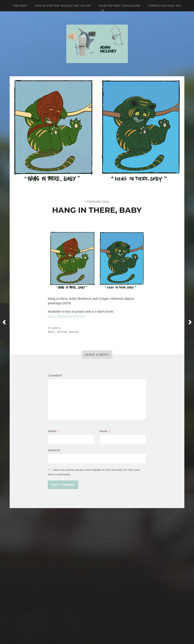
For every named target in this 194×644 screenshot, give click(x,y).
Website (54, 450)
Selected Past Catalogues (119, 6)
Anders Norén (104, 628)
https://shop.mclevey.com (66, 316)
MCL (53, 332)
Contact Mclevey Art (164, 6)
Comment (55, 376)
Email (105, 431)
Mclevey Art (104, 619)
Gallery (56, 328)
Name (53, 431)
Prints (63, 332)
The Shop (20, 6)
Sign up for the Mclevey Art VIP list (63, 6)
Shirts (75, 332)
